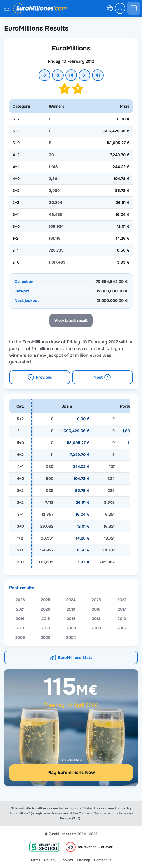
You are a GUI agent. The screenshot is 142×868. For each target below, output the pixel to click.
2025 (46, 608)
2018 (96, 618)
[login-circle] (120, 8)
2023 (96, 608)
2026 (20, 608)
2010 (46, 636)
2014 (71, 627)
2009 (71, 636)
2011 (20, 636)
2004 (71, 646)
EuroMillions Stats (75, 666)
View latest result (71, 320)
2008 (96, 636)
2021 (20, 618)
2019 (71, 618)
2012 (122, 627)
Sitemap (84, 860)
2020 (46, 618)
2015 (46, 627)
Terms (35, 860)
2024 (71, 608)
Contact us (103, 860)
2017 (122, 618)
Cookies (67, 860)
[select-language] (110, 8)
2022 (122, 608)
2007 (122, 636)
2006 (20, 646)
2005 (46, 646)
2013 (96, 627)
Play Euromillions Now (71, 781)
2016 (20, 627)
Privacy (50, 860)
